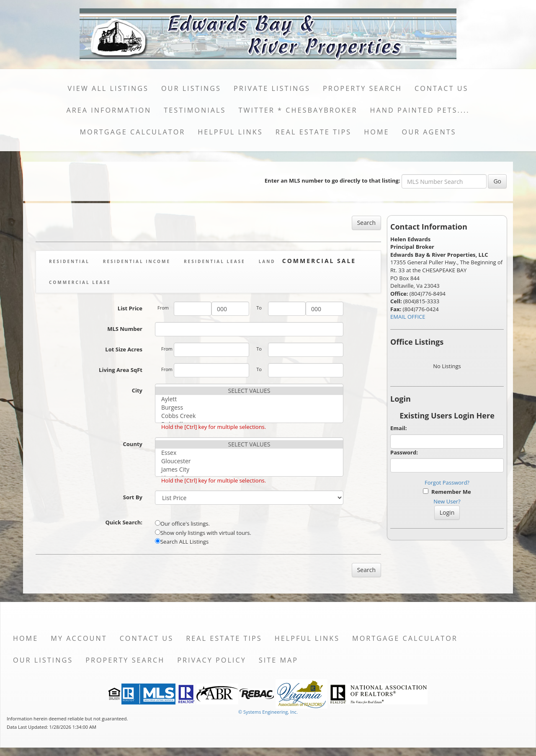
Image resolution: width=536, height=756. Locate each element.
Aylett (249, 399)
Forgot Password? (447, 482)
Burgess (249, 408)
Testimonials (195, 110)
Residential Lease (215, 261)
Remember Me (447, 492)
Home (376, 132)
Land (267, 261)
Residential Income (137, 261)
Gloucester (249, 461)
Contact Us (442, 88)
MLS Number (125, 329)
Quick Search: (124, 522)
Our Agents (429, 132)
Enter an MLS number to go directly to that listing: (332, 181)
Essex (249, 453)
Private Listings (272, 88)
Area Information (109, 110)
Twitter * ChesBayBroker (298, 110)
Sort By (133, 497)
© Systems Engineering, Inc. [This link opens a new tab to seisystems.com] (268, 712)
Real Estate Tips (314, 132)
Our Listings (191, 88)
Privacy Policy (212, 660)
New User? (447, 501)
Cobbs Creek (249, 416)
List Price (130, 308)
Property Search (362, 88)
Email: (399, 428)
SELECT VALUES (249, 391)
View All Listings (108, 88)
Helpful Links (230, 132)
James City (249, 470)
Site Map (278, 660)
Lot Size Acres (124, 349)
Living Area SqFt (121, 370)
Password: (404, 452)
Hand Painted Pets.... (420, 110)
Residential (69, 261)
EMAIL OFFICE (408, 317)
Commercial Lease (80, 282)
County (133, 444)
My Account (79, 638)
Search (366, 223)
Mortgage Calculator (133, 132)
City (137, 390)
